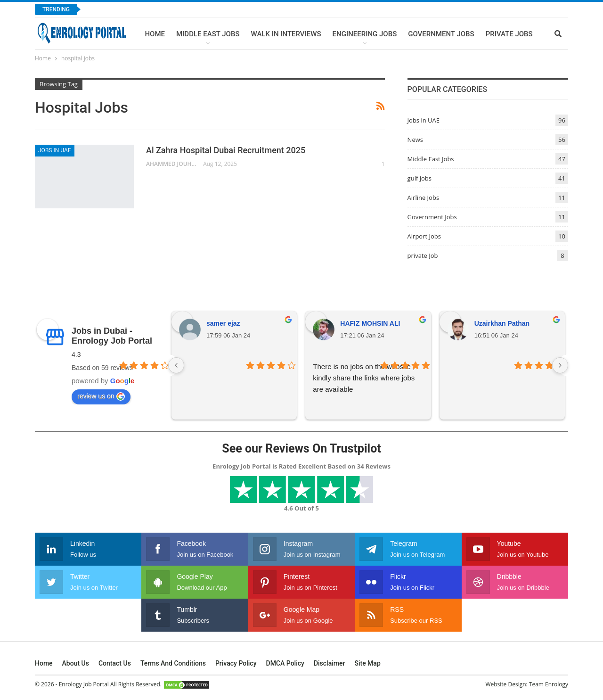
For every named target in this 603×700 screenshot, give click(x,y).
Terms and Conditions (173, 663)
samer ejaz (223, 323)
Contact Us (115, 663)
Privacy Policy (236, 663)
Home (155, 34)
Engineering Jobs (365, 34)
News (415, 140)
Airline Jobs (424, 198)
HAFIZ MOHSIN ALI (370, 323)
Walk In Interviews (286, 34)
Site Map (367, 663)
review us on (101, 396)
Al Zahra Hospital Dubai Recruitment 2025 (226, 150)
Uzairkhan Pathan (502, 323)
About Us (76, 663)
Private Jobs (509, 34)
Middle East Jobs (208, 34)
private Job (423, 255)
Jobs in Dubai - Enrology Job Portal (112, 336)
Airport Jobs (424, 236)
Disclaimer (330, 663)
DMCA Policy (285, 663)
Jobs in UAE (55, 150)
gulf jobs (420, 178)
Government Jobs (441, 34)
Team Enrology (549, 684)
